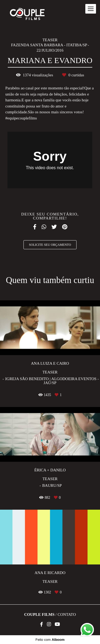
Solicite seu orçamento (50, 245)
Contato (67, 615)
